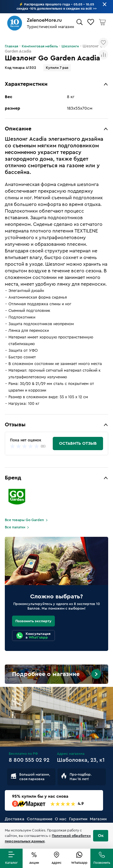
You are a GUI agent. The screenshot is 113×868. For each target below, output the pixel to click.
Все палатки (15, 527)
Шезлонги (70, 46)
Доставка (15, 819)
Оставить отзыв (78, 444)
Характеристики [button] (26, 84)
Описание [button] (18, 129)
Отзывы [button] (15, 424)
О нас (61, 819)
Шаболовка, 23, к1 (81, 760)
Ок (101, 836)
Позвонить (102, 863)
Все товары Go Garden (24, 520)
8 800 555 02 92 (29, 760)
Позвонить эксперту (33, 621)
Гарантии (78, 819)
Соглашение (40, 819)
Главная (11, 46)
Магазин (98, 819)
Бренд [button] (13, 478)
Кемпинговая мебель (40, 46)
